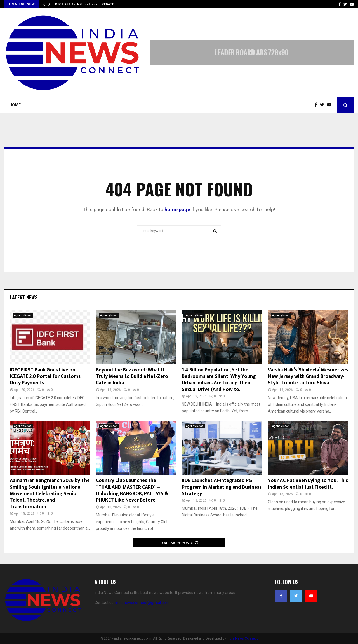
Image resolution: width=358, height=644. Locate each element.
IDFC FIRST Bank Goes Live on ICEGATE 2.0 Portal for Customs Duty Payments (45, 377)
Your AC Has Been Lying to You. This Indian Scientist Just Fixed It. (308, 484)
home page (177, 209)
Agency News (23, 315)
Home (15, 105)
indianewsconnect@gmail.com (142, 603)
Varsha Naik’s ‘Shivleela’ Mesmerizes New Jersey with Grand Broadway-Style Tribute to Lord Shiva (308, 377)
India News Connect (242, 638)
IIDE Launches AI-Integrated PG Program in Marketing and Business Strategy (222, 487)
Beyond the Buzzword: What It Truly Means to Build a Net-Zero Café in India (132, 377)
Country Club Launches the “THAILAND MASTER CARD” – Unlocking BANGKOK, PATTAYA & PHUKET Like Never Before (132, 490)
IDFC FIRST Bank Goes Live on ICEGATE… (85, 4)
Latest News (24, 297)
